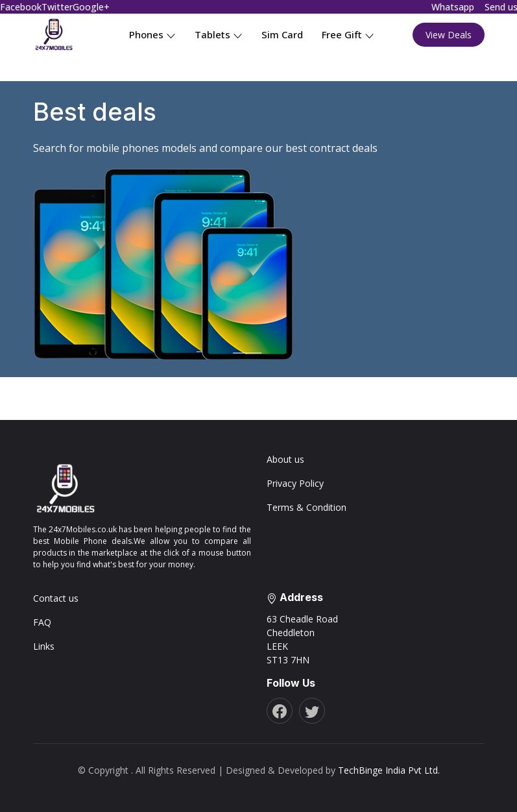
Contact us (56, 598)
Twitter (57, 7)
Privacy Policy (295, 483)
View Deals (449, 35)
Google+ (91, 7)
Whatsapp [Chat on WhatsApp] (453, 7)
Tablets (219, 34)
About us (285, 459)
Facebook (21, 7)
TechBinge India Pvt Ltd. (389, 770)
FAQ (42, 622)
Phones (152, 34)
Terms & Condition (307, 507)
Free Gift (348, 34)
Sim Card (282, 34)
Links (44, 646)
